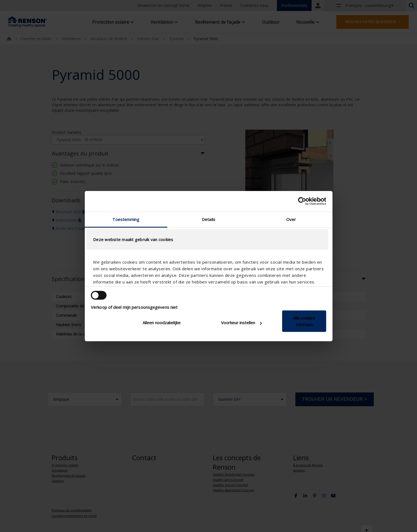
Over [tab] (291, 219)
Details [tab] (209, 219)
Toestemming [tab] (126, 219)
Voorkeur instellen (241, 323)
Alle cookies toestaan (304, 321)
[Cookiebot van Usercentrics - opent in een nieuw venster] (302, 201)
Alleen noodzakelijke (162, 323)
